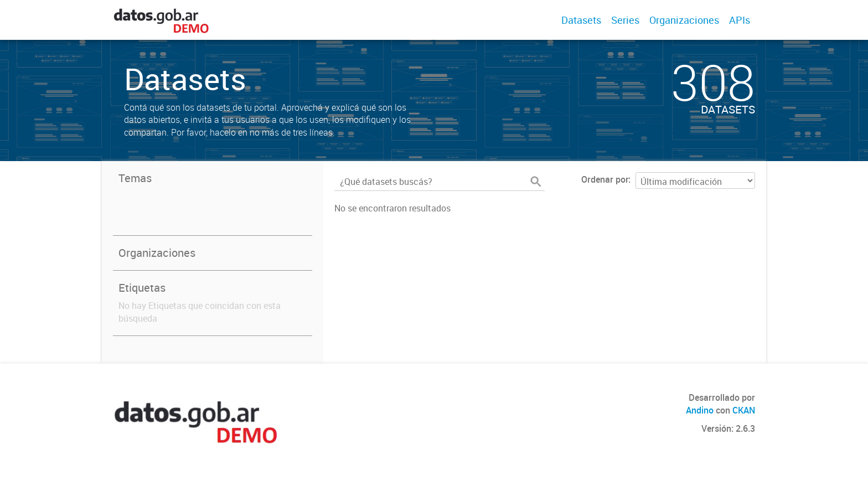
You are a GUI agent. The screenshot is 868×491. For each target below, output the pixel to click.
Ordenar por (605, 179)
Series (625, 20)
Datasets (581, 20)
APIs (740, 20)
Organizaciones (684, 20)
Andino (700, 410)
